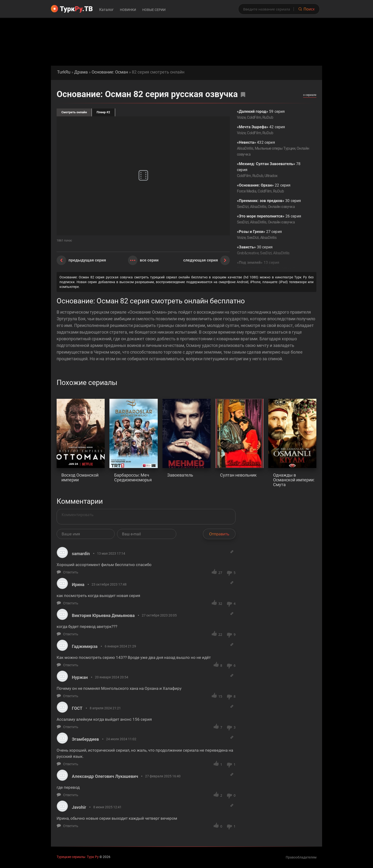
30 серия (273, 204)
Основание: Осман (110, 72)
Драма (81, 72)
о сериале (310, 95)
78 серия (273, 170)
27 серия (273, 235)
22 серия (273, 189)
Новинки (128, 10)
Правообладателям (301, 857)
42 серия (273, 130)
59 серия (273, 115)
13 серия (273, 266)
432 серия (273, 149)
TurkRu (64, 72)
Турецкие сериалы (71, 857)
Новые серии (154, 10)
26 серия (273, 219)
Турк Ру (93, 857)
